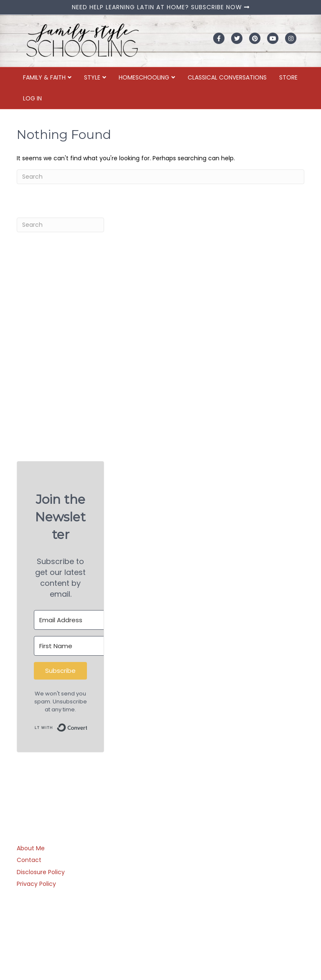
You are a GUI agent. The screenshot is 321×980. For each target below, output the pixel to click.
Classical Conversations (227, 77)
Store (288, 77)
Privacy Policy (36, 884)
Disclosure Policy (41, 872)
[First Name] (80, 646)
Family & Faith (44, 77)
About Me (31, 848)
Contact (29, 860)
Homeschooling (144, 77)
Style (92, 77)
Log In (32, 98)
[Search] (160, 177)
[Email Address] (80, 620)
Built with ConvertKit (87, 725)
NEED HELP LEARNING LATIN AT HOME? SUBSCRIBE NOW (161, 7)
